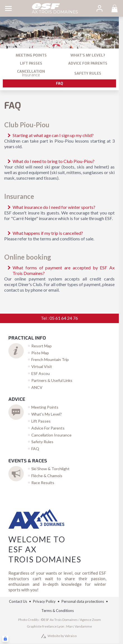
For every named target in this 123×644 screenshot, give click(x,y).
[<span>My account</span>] (100, 8)
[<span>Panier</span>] (115, 8)
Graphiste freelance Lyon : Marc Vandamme (59, 626)
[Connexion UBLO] (5, 639)
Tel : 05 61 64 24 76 (59, 318)
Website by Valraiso (62, 636)
